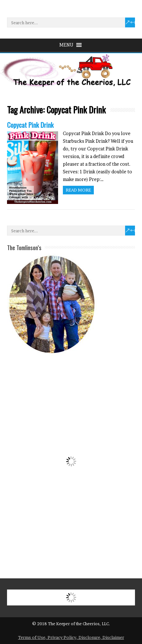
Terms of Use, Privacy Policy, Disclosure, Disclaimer (71, 637)
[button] (66, 45)
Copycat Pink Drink (30, 125)
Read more (78, 190)
